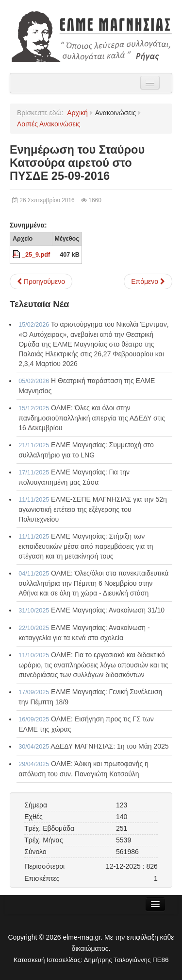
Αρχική (77, 113)
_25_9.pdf (36, 255)
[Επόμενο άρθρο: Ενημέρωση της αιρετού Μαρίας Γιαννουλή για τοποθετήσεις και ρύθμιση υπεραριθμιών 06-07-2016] (148, 281)
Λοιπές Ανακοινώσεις (49, 124)
